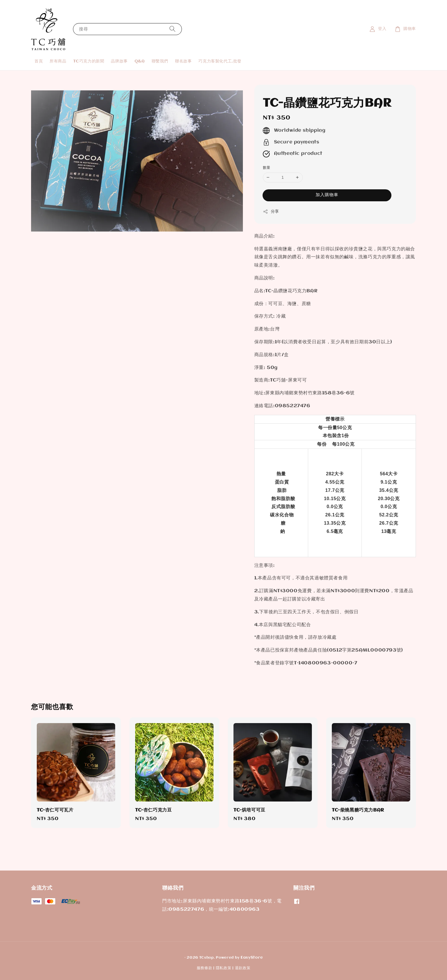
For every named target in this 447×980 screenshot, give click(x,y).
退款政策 (243, 968)
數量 (267, 168)
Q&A (140, 61)
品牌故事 (119, 61)
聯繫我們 (160, 61)
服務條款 (205, 968)
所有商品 (58, 61)
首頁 (39, 61)
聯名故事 (183, 61)
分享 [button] (271, 212)
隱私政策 (224, 968)
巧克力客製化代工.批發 (220, 61)
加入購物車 (327, 195)
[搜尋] (172, 29)
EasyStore (252, 957)
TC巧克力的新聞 (89, 61)
